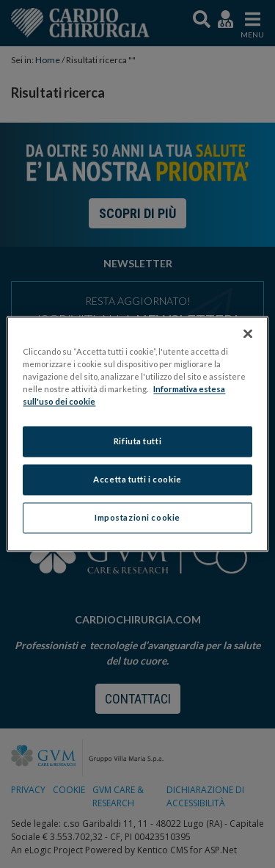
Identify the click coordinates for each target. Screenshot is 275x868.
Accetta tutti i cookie (137, 480)
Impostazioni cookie (137, 518)
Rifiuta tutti (137, 442)
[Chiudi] (248, 333)
